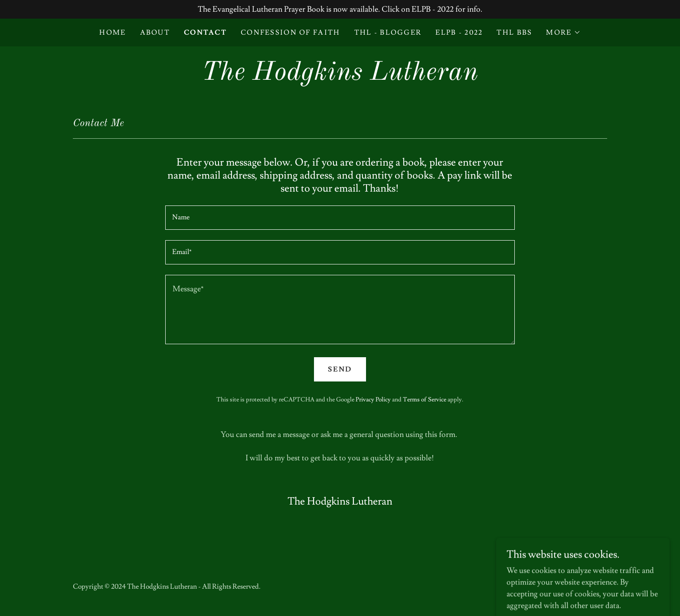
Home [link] (113, 33)
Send (340, 369)
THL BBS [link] (514, 33)
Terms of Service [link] (425, 400)
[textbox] (340, 218)
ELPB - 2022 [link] (459, 33)
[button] (563, 33)
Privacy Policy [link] (373, 400)
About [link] (155, 33)
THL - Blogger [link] (388, 33)
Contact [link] (205, 33)
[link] (340, 77)
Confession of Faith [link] (290, 33)
